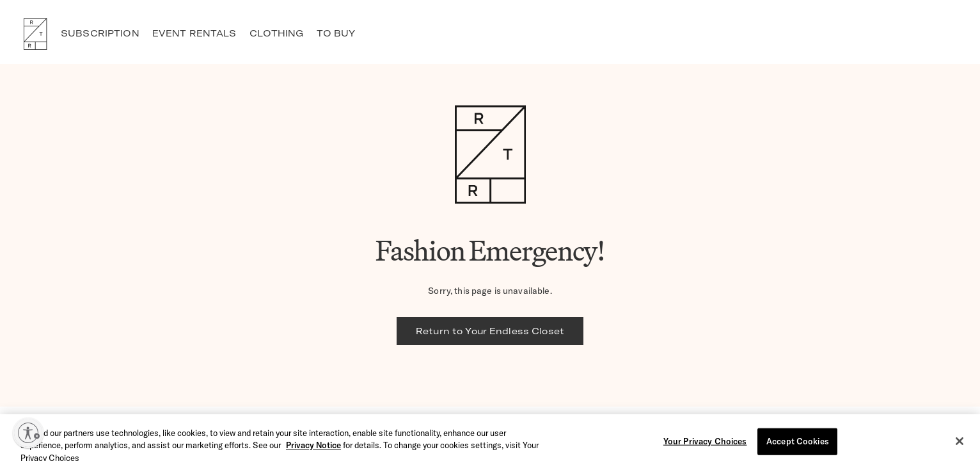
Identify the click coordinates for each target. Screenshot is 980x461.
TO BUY (336, 33)
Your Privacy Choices (705, 445)
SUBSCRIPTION (100, 33)
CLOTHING (277, 33)
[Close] (960, 445)
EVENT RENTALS (194, 33)
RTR (35, 34)
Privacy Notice (313, 449)
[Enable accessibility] (28, 433)
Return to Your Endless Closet (490, 331)
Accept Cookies (798, 445)
